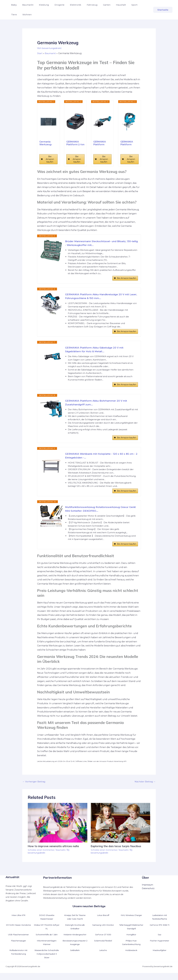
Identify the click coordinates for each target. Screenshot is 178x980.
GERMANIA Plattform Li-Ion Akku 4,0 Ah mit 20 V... (75, 143)
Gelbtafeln (75, 957)
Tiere (135, 5)
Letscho (103, 957)
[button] (163, 10)
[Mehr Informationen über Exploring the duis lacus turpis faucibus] (121, 830)
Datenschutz (148, 895)
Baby (13, 5)
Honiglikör (131, 942)
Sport (125, 5)
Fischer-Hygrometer (160, 948)
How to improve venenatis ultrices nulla (54, 853)
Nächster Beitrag (145, 789)
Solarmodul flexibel (103, 948)
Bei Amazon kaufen (50, 159)
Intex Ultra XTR (18, 922)
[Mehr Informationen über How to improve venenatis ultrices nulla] (58, 830)
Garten (99, 5)
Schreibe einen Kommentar (41, 857)
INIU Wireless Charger (131, 922)
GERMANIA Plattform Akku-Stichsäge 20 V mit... (130, 143)
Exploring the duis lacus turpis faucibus (117, 853)
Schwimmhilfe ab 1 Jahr (47, 942)
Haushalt (113, 5)
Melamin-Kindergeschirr (75, 942)
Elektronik (71, 5)
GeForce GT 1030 (103, 942)
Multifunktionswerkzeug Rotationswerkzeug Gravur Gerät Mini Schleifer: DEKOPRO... (99, 515)
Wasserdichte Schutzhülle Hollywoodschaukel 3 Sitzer (47, 961)
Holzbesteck (131, 957)
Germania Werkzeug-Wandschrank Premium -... (47, 143)
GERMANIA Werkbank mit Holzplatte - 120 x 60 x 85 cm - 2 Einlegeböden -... (101, 461)
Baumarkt (26, 5)
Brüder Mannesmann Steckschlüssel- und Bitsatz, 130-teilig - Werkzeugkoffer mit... (101, 243)
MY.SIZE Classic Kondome (18, 932)
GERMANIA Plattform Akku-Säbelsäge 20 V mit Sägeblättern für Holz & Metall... (96, 352)
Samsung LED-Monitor (103, 932)
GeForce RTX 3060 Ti (160, 932)
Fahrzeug (86, 5)
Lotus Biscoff (103, 922)
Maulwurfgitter (160, 957)
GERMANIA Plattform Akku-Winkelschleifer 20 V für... (102, 143)
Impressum (147, 892)
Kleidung (41, 5)
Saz (160, 942)
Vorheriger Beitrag (34, 789)
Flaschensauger (18, 948)
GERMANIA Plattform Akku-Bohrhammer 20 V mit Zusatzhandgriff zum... (97, 406)
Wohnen (15, 15)
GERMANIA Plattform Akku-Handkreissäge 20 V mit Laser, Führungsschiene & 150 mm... (99, 298)
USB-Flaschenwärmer (18, 942)
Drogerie (56, 5)
